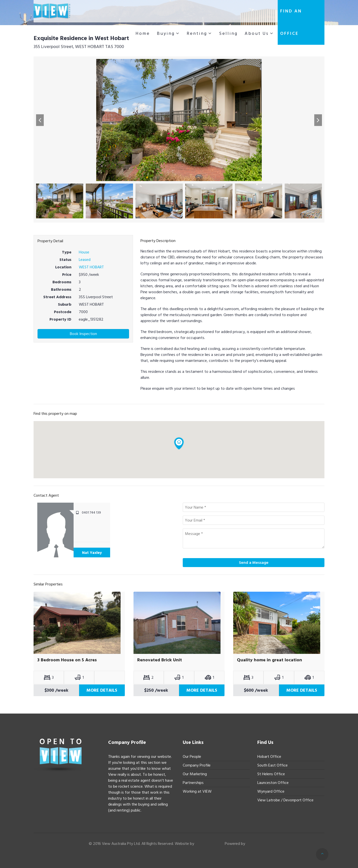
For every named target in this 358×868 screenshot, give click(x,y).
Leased (85, 260)
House (84, 252)
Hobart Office (269, 757)
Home (143, 33)
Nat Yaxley (92, 553)
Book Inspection (83, 334)
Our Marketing (195, 774)
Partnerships (193, 783)
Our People (192, 757)
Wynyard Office (271, 791)
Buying (166, 33)
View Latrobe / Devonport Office (285, 800)
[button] (40, 120)
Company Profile (197, 765)
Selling (228, 33)
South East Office (272, 765)
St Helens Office (271, 774)
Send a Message (254, 563)
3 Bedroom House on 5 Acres (67, 660)
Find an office (291, 22)
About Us (257, 33)
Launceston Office (273, 783)
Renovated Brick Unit (160, 660)
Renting (197, 33)
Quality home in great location (269, 660)
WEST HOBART (91, 267)
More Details (102, 690)
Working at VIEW (197, 791)
